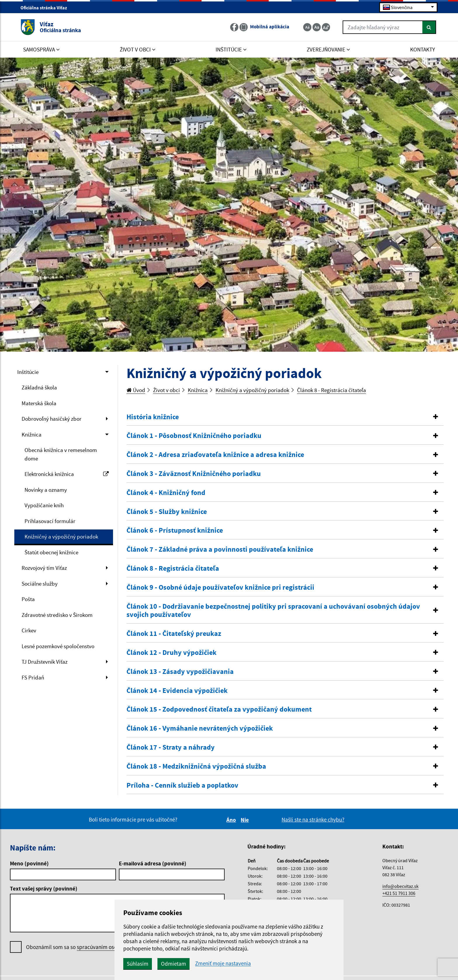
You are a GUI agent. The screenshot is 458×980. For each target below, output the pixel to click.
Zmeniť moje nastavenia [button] (223, 963)
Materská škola (39, 403)
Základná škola (39, 387)
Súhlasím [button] (138, 964)
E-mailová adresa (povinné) (153, 863)
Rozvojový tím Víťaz (44, 568)
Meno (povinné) (29, 863)
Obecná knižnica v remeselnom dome (61, 454)
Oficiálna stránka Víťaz (46, 8)
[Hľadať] (429, 27)
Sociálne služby (40, 584)
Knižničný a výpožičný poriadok (61, 536)
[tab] (285, 417)
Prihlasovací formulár (50, 521)
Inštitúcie (28, 372)
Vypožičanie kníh (44, 505)
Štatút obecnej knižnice (51, 552)
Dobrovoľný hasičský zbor (52, 419)
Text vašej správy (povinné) (44, 888)
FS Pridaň (33, 677)
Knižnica (32, 434)
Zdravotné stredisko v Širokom (57, 615)
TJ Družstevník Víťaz (45, 662)
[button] (285, 417)
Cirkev (29, 630)
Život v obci (166, 390)
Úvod (136, 390)
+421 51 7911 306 (399, 893)
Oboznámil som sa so (91, 947)
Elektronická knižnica (67, 474)
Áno (232, 820)
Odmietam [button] (174, 964)
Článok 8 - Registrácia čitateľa (332, 390)
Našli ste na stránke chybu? (313, 819)
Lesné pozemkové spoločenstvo (58, 646)
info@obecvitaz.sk (400, 886)
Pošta (28, 599)
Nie (246, 820)
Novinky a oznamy (46, 490)
